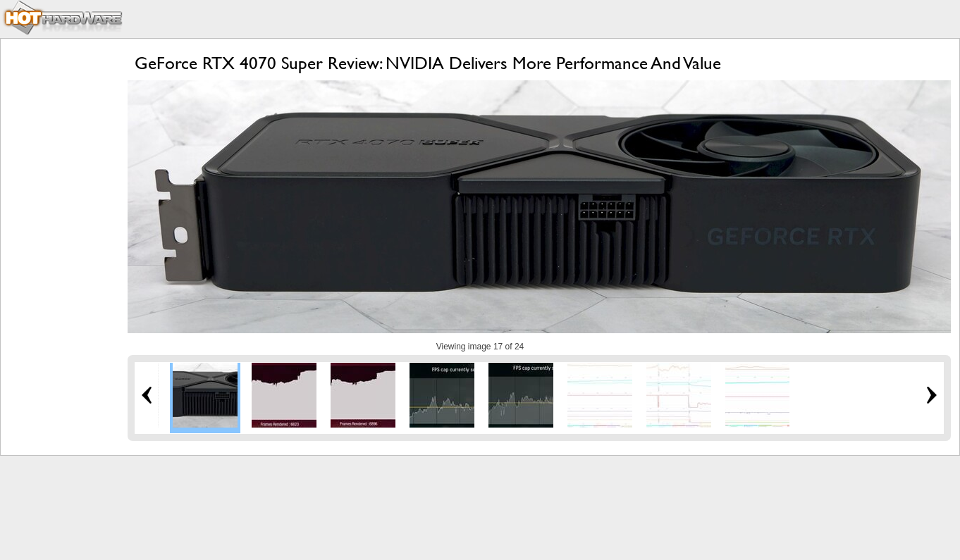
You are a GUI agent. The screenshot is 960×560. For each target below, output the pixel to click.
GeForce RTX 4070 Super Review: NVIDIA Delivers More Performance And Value (428, 63)
